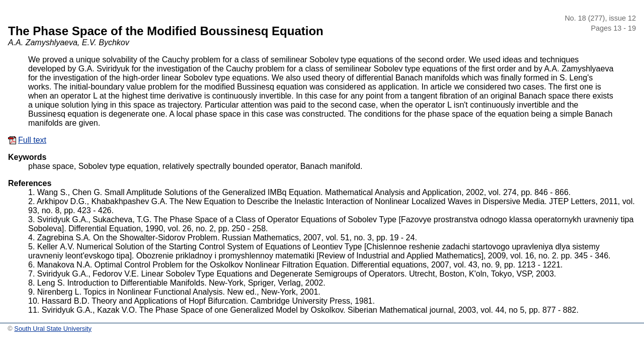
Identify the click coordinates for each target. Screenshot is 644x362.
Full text (32, 140)
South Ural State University (53, 329)
